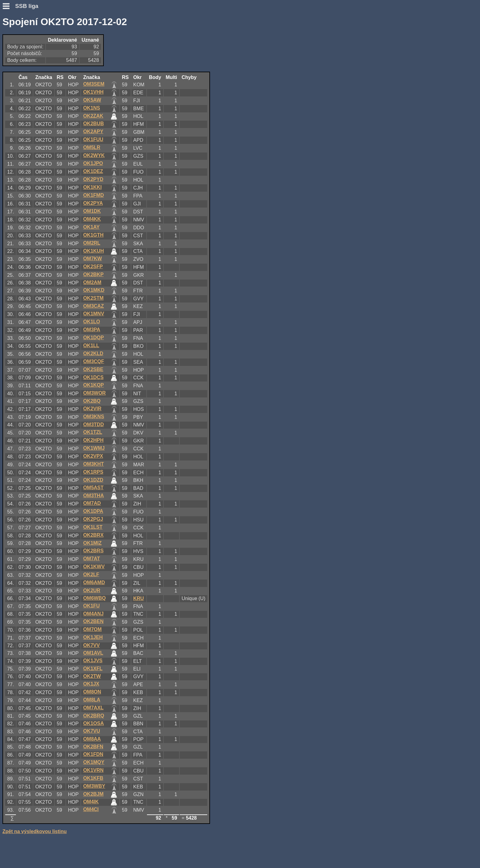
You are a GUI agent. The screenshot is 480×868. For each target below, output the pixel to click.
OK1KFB (93, 778)
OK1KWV (94, 567)
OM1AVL (93, 653)
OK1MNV (94, 314)
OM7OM (92, 629)
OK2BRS (94, 551)
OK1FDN (93, 754)
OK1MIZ (92, 543)
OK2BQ (92, 401)
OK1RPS (93, 472)
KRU (139, 598)
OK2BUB (94, 124)
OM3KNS (94, 417)
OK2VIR (92, 409)
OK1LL (91, 346)
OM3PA (92, 330)
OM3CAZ (94, 306)
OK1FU (92, 606)
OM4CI (91, 809)
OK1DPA (93, 511)
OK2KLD (93, 353)
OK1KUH (94, 251)
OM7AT (92, 559)
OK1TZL (93, 432)
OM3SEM (94, 84)
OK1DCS (94, 377)
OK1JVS (93, 661)
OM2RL (92, 243)
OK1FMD (94, 195)
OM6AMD (94, 582)
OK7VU (92, 731)
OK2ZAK (93, 116)
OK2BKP (94, 274)
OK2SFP (93, 267)
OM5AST (94, 488)
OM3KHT (94, 464)
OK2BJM (94, 794)
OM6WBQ (95, 598)
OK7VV (92, 645)
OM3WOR (95, 393)
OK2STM (94, 298)
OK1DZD (93, 480)
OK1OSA (94, 723)
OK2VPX (93, 456)
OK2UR (92, 590)
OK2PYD (93, 179)
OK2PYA (93, 203)
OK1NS (92, 108)
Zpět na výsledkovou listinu (35, 831)
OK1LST (93, 527)
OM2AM (92, 282)
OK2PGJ (93, 519)
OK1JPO (93, 163)
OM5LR (92, 147)
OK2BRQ (94, 716)
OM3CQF (94, 361)
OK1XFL (93, 669)
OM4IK (91, 802)
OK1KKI (92, 187)
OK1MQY (94, 762)
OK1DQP (94, 338)
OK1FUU (93, 139)
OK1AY (92, 227)
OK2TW (92, 676)
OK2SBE (93, 369)
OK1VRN (94, 770)
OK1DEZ (93, 171)
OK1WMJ (94, 448)
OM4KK (92, 219)
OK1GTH (94, 235)
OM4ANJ (94, 614)
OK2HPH (94, 440)
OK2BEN (94, 621)
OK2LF (91, 575)
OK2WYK (94, 155)
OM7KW (93, 259)
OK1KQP (94, 385)
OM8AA (92, 739)
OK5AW (92, 100)
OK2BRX (94, 535)
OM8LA (92, 700)
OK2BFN (93, 747)
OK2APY (93, 132)
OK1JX (91, 684)
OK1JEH (93, 637)
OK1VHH (94, 92)
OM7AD (92, 503)
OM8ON (92, 692)
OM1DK (92, 211)
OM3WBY (94, 786)
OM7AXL (94, 708)
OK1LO (92, 322)
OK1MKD (94, 290)
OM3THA (94, 496)
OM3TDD (94, 425)
